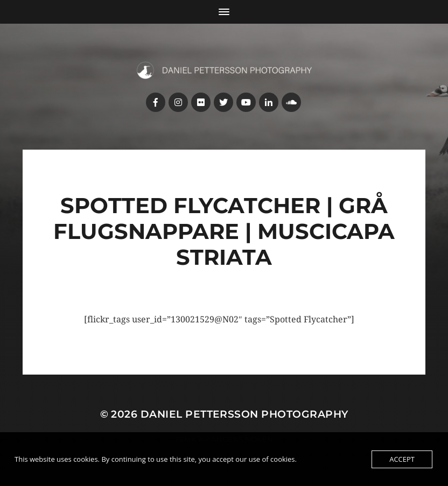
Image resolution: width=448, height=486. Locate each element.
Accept (402, 459)
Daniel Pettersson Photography (244, 414)
